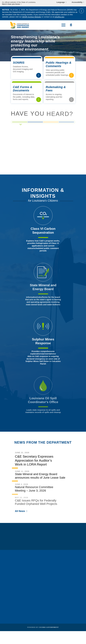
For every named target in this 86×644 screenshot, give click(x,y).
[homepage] (20, 25)
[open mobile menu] (63, 25)
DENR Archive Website (32, 17)
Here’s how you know (11, 4)
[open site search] (71, 25)
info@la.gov (59, 17)
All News (20, 511)
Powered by (43, 627)
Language (61, 2)
